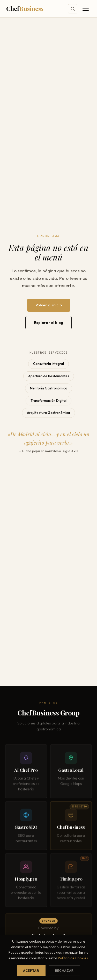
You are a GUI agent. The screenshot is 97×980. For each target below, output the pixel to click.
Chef (25, 8)
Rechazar (64, 970)
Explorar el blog (48, 322)
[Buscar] (73, 9)
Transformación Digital (48, 401)
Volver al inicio (49, 305)
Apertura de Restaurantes (49, 376)
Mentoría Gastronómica (49, 388)
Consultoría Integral (48, 364)
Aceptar (31, 970)
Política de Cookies (73, 958)
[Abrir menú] (86, 9)
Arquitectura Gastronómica (48, 413)
